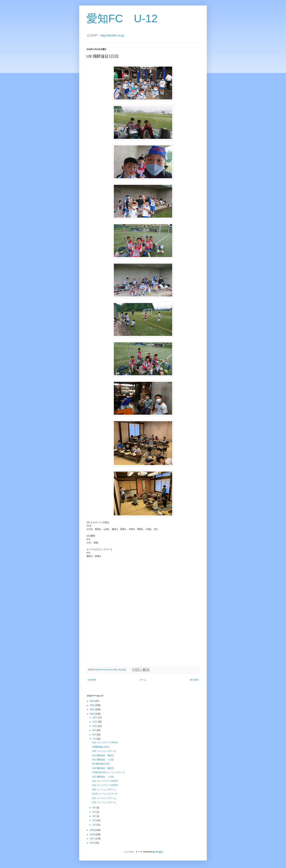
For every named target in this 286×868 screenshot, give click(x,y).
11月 (95, 722)
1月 (94, 825)
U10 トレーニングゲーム (104, 751)
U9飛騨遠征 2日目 (101, 747)
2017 (93, 839)
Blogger (159, 852)
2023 (93, 701)
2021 (93, 709)
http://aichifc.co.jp (112, 35)
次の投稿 (92, 680)
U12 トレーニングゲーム (104, 802)
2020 (93, 714)
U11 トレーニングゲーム (104, 798)
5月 (94, 812)
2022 (93, 705)
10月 (95, 726)
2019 (93, 830)
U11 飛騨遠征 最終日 (103, 755)
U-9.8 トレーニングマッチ (105, 794)
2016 (93, 843)
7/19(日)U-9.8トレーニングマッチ (108, 772)
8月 (94, 735)
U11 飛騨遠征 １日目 (103, 760)
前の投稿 (194, 680)
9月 (94, 730)
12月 (95, 717)
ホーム (143, 680)
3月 (94, 816)
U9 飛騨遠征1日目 (101, 764)
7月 (94, 739)
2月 (94, 820)
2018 (93, 834)
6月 (94, 808)
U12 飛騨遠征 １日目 (103, 777)
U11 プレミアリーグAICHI (105, 742)
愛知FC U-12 (122, 19)
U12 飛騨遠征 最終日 (103, 768)
